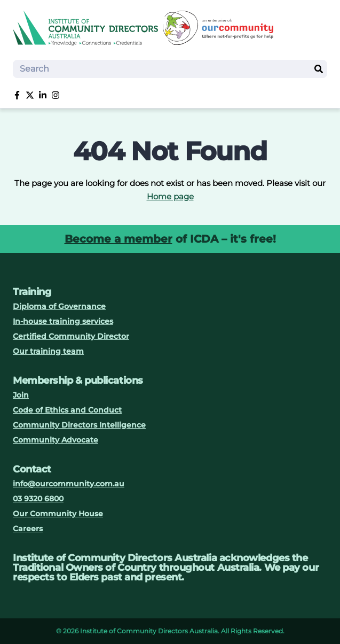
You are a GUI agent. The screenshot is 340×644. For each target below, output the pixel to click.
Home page (170, 196)
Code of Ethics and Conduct (67, 410)
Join (21, 395)
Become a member (118, 239)
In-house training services (63, 321)
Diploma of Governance (59, 306)
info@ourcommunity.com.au (69, 484)
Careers (28, 529)
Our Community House (58, 514)
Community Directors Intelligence (79, 425)
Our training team (48, 351)
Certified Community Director (71, 336)
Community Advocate (56, 440)
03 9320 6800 (38, 499)
